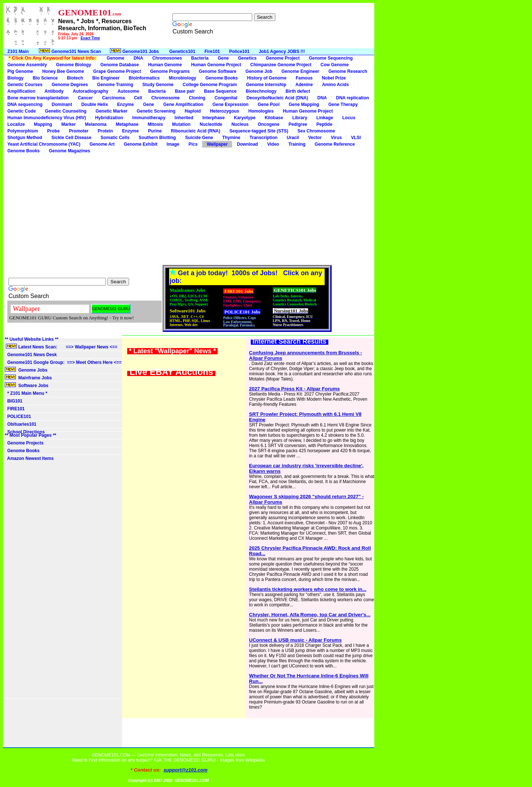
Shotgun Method (25, 138)
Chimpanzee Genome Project (281, 65)
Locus (349, 118)
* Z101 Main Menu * (26, 393)
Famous (304, 78)
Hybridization (109, 118)
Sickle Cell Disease (72, 138)
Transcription (264, 138)
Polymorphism (23, 131)
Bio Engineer (106, 78)
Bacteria (200, 58)
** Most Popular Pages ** (31, 435)
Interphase (214, 118)
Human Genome (165, 65)
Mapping (43, 124)
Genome (115, 58)
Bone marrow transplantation (38, 98)
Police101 (239, 52)
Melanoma (96, 124)
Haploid (193, 111)
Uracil (293, 138)
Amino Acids (335, 85)
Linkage (325, 118)
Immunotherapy (149, 118)
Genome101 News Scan (69, 51)
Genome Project (283, 58)
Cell (138, 98)
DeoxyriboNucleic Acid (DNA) (277, 98)
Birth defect (298, 91)
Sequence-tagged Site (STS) (259, 131)
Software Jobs (27, 385)
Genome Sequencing (331, 58)
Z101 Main (18, 52)
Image (173, 144)
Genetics (247, 58)
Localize (16, 124)
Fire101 (212, 52)
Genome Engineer (301, 71)
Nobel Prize (334, 78)
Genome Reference (335, 144)
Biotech (75, 78)
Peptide (324, 124)
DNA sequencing (25, 104)
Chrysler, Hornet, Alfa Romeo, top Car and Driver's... (310, 615)
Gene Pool (269, 104)
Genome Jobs (27, 370)
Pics (193, 144)
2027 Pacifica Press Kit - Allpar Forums (294, 389)
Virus (336, 138)
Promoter (78, 131)
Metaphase (127, 124)
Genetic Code (22, 111)
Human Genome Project (216, 65)
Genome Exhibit (141, 144)
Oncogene (269, 124)
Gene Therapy (343, 104)
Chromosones (167, 58)
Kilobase (274, 118)
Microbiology (183, 78)
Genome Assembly (27, 65)
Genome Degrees (70, 85)
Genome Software (218, 71)
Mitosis (155, 124)
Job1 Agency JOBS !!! (282, 52)
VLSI (356, 138)
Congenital (226, 98)
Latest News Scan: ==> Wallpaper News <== (61, 347)
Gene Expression (231, 104)
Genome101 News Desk (31, 355)
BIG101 (14, 401)
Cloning (197, 98)
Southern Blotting (157, 138)
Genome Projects (24, 443)
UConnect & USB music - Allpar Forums (295, 640)
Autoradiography (91, 91)
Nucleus (240, 124)
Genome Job (259, 71)
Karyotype (245, 118)
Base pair (185, 91)
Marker (69, 124)
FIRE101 (15, 409)
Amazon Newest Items (29, 458)
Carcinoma (113, 98)
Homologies (261, 111)
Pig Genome (20, 71)
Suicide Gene (199, 138)
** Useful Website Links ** (32, 339)
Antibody (54, 91)
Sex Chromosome (316, 131)
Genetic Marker (112, 111)
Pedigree (298, 124)
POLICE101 (18, 416)
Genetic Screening (156, 111)
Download (247, 144)
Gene (223, 58)
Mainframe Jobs (29, 377)
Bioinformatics (144, 78)
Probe (53, 131)
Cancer (85, 98)
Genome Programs (170, 71)
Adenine (304, 85)
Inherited (184, 118)
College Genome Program (210, 85)
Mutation (181, 124)
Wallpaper (217, 144)
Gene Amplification (183, 104)
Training (297, 144)
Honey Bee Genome (63, 71)
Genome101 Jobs (135, 51)
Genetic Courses (25, 85)
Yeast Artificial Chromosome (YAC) (44, 144)
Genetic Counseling (66, 111)
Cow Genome (335, 65)
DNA (138, 58)
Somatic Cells (115, 138)
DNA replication (353, 98)
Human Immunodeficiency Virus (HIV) (47, 118)
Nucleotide (211, 124)
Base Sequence (220, 91)
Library (300, 118)
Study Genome (158, 85)
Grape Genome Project (117, 71)
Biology (15, 78)
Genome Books (222, 78)
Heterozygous (224, 111)
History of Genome (267, 78)
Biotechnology (261, 91)
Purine (155, 131)
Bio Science (45, 78)
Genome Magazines (69, 151)
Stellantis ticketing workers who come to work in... (308, 589)
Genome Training (115, 85)
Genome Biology (74, 65)
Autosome (128, 91)
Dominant (62, 104)
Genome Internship (266, 85)
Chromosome (165, 98)
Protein (105, 131)
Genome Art (102, 144)
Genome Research (348, 71)
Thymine (231, 138)
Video (273, 144)
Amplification (21, 91)
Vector (315, 138)
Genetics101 (183, 52)
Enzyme (126, 104)
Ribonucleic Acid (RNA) (196, 131)
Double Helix (95, 104)
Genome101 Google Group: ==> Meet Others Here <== (63, 362)
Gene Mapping (304, 104)
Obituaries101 (21, 424)
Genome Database (120, 65)
